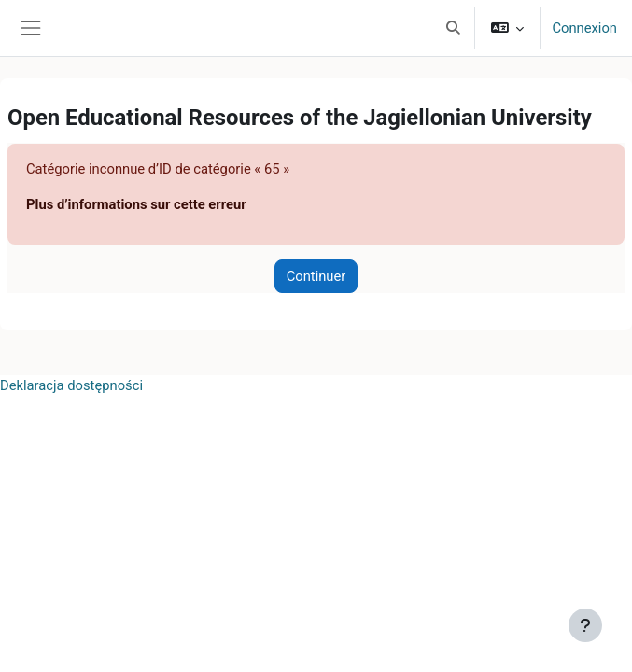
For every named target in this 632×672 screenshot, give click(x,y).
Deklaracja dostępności (71, 385)
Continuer (316, 276)
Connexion (584, 28)
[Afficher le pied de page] (585, 625)
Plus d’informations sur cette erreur (136, 204)
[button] (454, 28)
